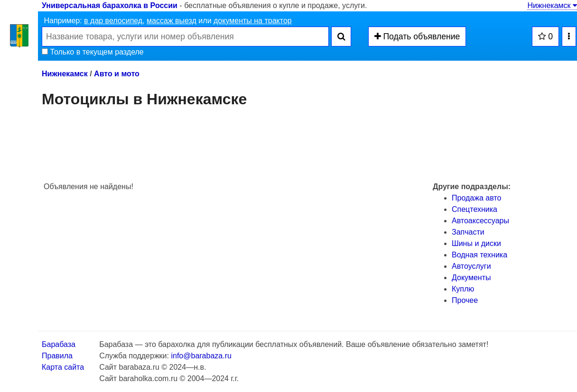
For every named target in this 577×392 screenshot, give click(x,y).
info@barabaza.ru (201, 356)
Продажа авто (476, 198)
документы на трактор (253, 21)
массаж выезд (172, 21)
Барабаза (59, 344)
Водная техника (479, 255)
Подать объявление (417, 36)
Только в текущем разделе (93, 52)
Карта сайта (63, 367)
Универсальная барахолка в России (110, 5)
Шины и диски (476, 243)
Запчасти (468, 232)
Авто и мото (117, 74)
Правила (57, 356)
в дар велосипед (113, 21)
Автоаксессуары (480, 221)
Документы (471, 278)
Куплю (463, 289)
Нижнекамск (552, 5)
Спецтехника (475, 209)
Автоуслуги (471, 266)
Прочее (465, 300)
